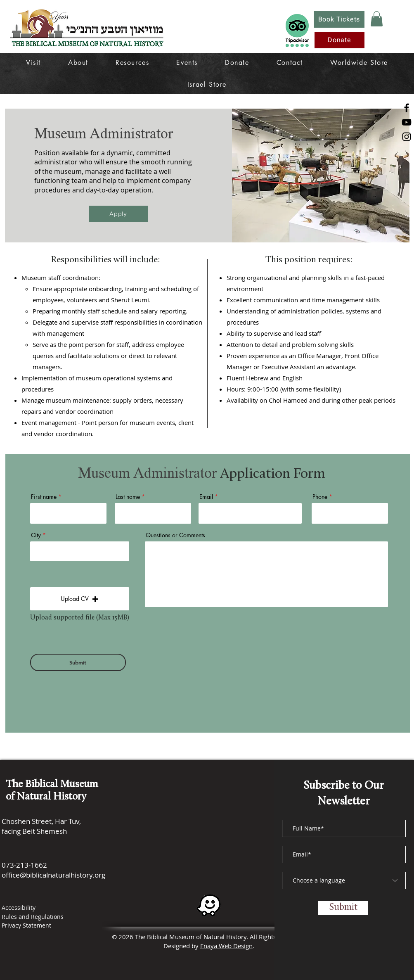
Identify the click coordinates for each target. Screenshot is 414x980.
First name (44, 497)
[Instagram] (407, 137)
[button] (377, 19)
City (36, 535)
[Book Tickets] (339, 19)
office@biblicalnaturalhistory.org (53, 875)
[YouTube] (407, 122)
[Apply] (118, 214)
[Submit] (78, 662)
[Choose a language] (344, 880)
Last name (128, 497)
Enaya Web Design (226, 946)
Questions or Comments (175, 535)
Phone (320, 497)
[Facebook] (407, 108)
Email (206, 497)
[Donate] (339, 40)
